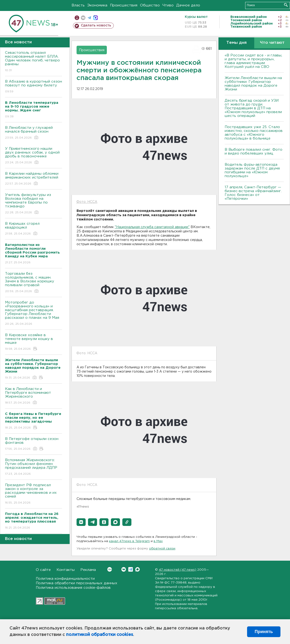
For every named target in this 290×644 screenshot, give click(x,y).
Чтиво (168, 5)
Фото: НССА (87, 202)
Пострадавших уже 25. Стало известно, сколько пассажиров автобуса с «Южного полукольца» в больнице (254, 133)
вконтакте (83, 18)
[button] (81, 522)
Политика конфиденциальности (65, 579)
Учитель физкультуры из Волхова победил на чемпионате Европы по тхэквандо (34, 204)
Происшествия (124, 5)
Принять (264, 632)
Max (137, 569)
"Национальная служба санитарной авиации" (152, 227)
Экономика (97, 5)
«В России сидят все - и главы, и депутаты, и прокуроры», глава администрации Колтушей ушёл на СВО (253, 61)
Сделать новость (96, 25)
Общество (150, 5)
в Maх (158, 541)
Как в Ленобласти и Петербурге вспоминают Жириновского (34, 396)
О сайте (43, 570)
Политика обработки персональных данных (77, 583)
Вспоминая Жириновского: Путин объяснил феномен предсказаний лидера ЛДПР (34, 467)
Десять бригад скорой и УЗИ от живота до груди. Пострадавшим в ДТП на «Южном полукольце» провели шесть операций (253, 108)
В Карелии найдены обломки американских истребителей (34, 179)
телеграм (89, 18)
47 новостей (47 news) (178, 570)
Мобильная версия (77, 18)
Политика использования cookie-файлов (73, 588)
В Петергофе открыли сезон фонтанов (34, 444)
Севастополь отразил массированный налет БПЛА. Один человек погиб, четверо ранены (34, 62)
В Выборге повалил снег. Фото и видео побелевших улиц (254, 152)
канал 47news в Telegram (129, 541)
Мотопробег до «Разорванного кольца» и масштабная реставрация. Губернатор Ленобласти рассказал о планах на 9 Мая (34, 313)
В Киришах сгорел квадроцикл (34, 229)
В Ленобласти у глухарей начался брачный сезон (34, 133)
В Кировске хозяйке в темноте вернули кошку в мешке (34, 342)
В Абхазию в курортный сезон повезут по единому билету (34, 87)
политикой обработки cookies (100, 635)
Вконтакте (110, 569)
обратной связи (162, 549)
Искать (286, 5)
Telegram (131, 569)
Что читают (272, 43)
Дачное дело (188, 5)
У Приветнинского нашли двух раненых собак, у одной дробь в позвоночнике (34, 156)
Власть (78, 5)
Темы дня (236, 43)
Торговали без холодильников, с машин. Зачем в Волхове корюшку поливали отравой (34, 283)
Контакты (66, 570)
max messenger (96, 18)
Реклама (88, 570)
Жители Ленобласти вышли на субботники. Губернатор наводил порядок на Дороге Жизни (253, 84)
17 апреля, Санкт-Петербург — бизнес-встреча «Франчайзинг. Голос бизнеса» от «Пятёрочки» (253, 193)
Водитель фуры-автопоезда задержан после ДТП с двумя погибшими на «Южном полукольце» (252, 170)
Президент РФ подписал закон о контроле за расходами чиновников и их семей (34, 494)
